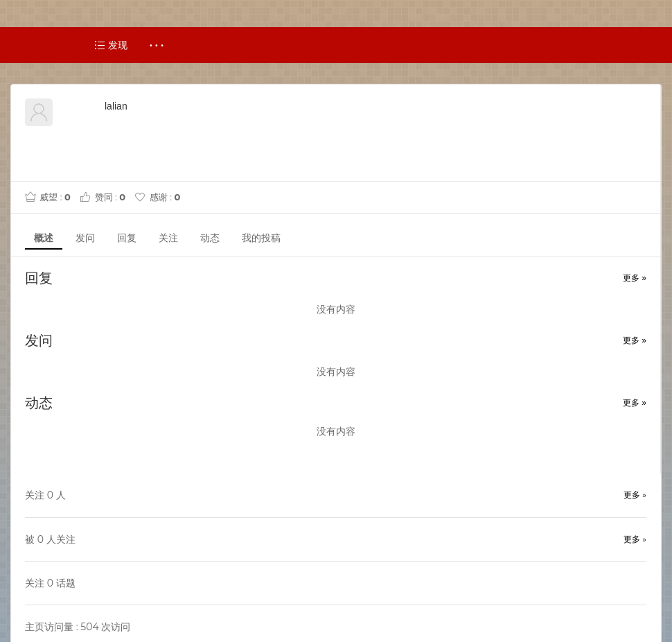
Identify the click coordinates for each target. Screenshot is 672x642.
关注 (168, 238)
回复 (127, 238)
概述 (44, 238)
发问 (85, 238)
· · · (157, 45)
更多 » (635, 278)
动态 (210, 238)
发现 (111, 45)
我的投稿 (261, 238)
